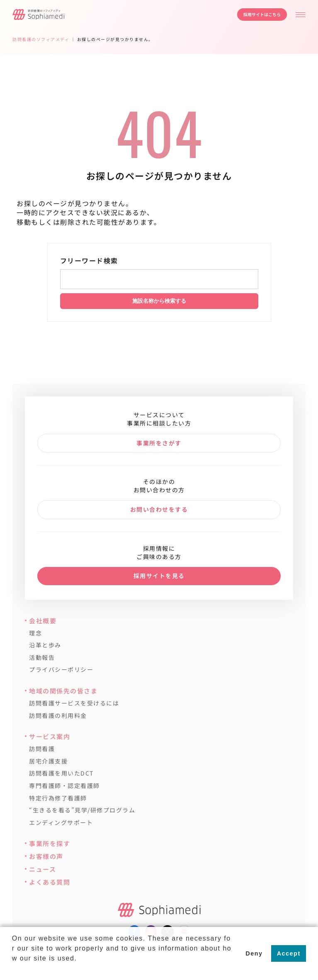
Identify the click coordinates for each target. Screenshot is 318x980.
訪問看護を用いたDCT (61, 773)
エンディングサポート (61, 823)
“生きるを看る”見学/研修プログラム (82, 810)
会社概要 (43, 621)
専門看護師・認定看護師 (64, 786)
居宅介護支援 (48, 761)
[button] (13, 969)
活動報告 (42, 658)
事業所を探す (50, 843)
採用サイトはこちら (262, 14)
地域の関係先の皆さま (63, 691)
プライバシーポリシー (61, 670)
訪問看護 (42, 749)
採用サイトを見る (159, 576)
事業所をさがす (159, 443)
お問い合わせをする (159, 509)
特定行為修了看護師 (58, 798)
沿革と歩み (45, 645)
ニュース (42, 869)
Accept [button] (289, 953)
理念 (35, 633)
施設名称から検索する (159, 301)
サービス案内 (50, 736)
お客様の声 (46, 856)
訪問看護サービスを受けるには (74, 703)
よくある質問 (50, 882)
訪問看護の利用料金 (58, 716)
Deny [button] (254, 953)
